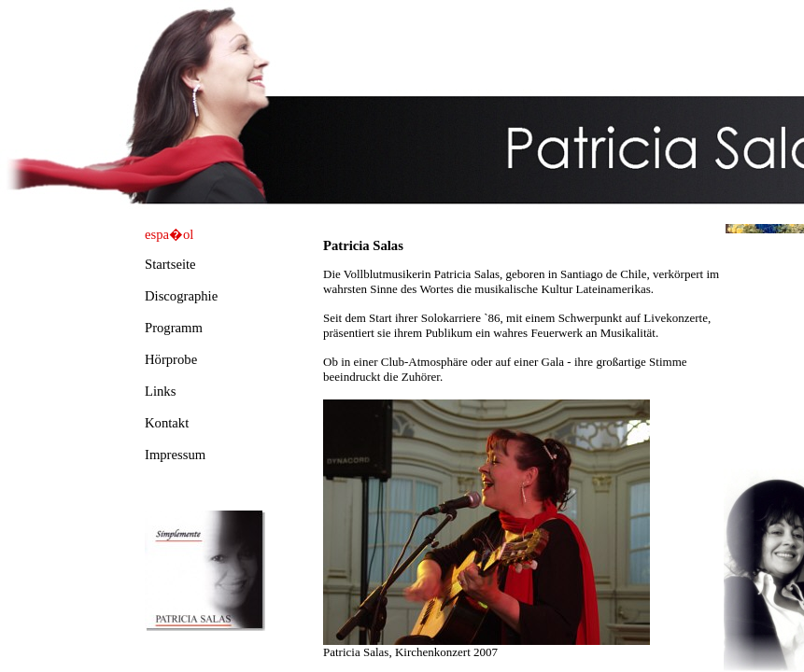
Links (160, 391)
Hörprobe (171, 359)
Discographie (181, 296)
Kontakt (167, 423)
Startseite (170, 264)
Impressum (175, 455)
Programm (174, 328)
